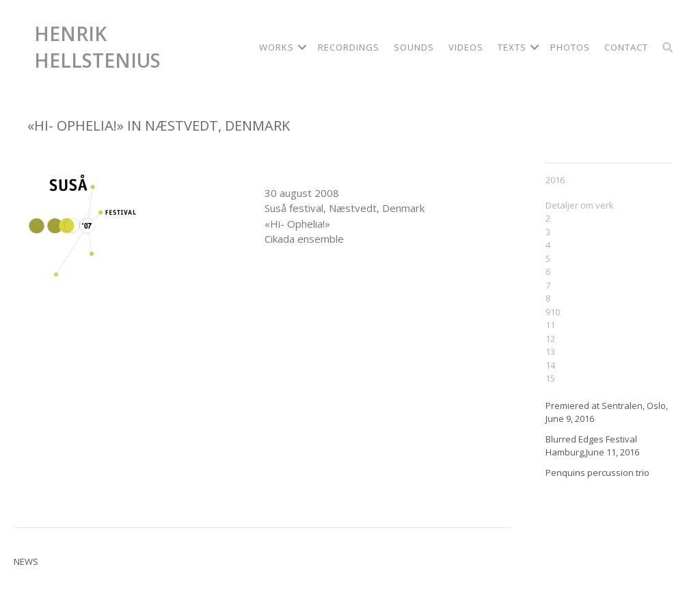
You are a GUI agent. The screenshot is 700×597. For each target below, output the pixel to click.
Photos (570, 47)
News (26, 561)
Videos (466, 47)
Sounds (414, 47)
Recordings (349, 47)
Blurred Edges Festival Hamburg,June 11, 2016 (592, 446)
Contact (626, 47)
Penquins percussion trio (597, 473)
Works (277, 47)
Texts (512, 47)
